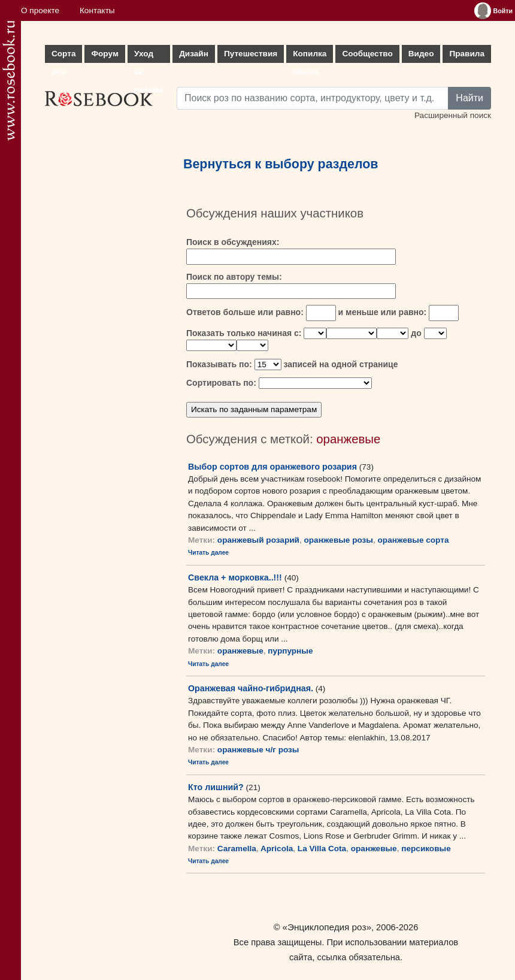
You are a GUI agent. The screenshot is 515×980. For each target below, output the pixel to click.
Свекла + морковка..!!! (235, 577)
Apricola (277, 849)
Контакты (97, 10)
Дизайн (194, 54)
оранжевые (240, 651)
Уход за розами (149, 56)
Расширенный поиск (453, 115)
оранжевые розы (338, 540)
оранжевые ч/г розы (258, 750)
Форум (104, 54)
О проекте (40, 10)
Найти (469, 98)
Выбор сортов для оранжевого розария (272, 467)
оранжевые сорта (413, 540)
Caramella (237, 849)
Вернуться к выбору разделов (281, 164)
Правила (467, 54)
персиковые (426, 849)
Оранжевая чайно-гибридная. (251, 688)
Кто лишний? (216, 787)
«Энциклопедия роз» (327, 927)
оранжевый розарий (258, 540)
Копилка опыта (310, 56)
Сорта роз (63, 56)
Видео (421, 54)
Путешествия (251, 54)
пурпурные (290, 651)
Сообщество (367, 54)
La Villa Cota (322, 849)
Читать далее (208, 553)
